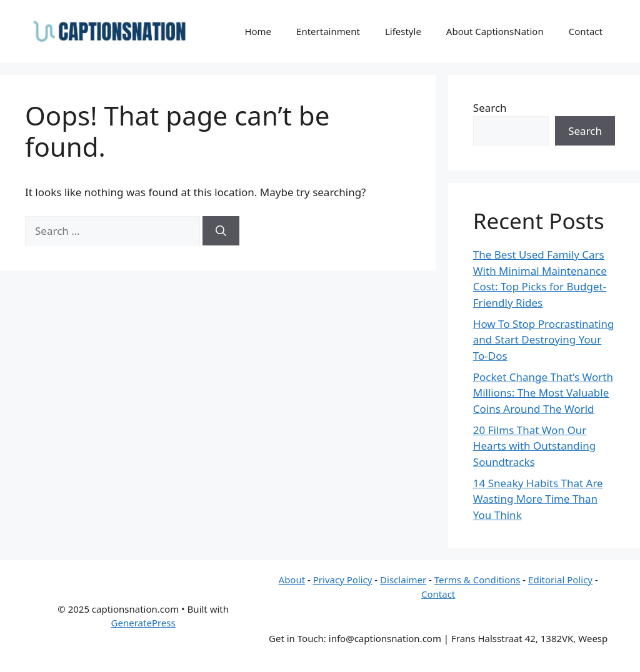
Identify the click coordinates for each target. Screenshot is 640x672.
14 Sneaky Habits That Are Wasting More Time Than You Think (538, 499)
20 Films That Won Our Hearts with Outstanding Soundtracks (534, 446)
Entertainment (328, 31)
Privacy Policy (343, 580)
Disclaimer (403, 580)
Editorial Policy (560, 580)
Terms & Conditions (477, 580)
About (292, 580)
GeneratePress (143, 623)
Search (490, 108)
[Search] (221, 231)
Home (258, 31)
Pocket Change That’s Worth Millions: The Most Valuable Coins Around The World (543, 393)
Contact (586, 31)
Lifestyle (403, 31)
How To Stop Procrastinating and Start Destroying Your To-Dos (544, 340)
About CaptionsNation (495, 31)
